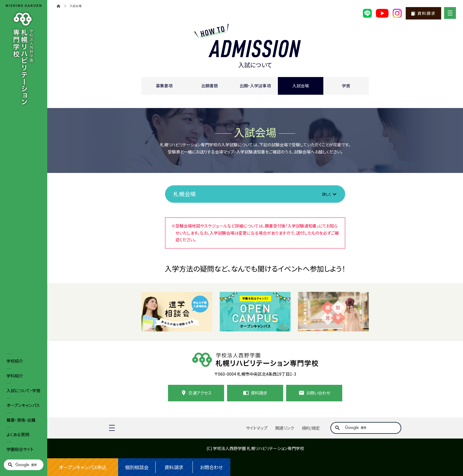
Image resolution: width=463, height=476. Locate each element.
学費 (346, 86)
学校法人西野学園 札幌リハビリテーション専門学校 (259, 448)
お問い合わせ (318, 393)
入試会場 (301, 86)
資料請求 (174, 467)
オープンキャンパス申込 (83, 467)
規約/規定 (311, 428)
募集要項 (164, 86)
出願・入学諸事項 (255, 86)
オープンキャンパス (23, 405)
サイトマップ (257, 428)
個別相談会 (137, 467)
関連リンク (285, 428)
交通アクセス (200, 393)
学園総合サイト (20, 449)
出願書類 (210, 86)
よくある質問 (18, 434)
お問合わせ (211, 467)
